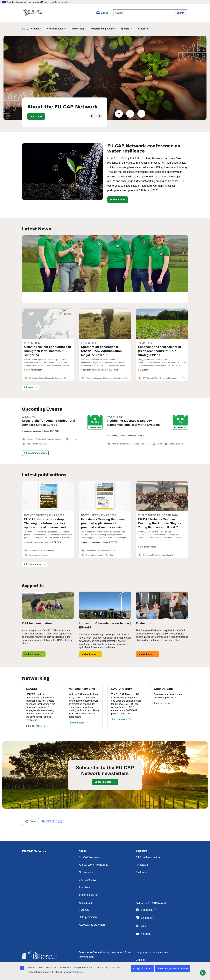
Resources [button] (142, 29)
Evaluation (142, 861)
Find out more (118, 200)
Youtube (145, 923)
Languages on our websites (152, 941)
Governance (86, 861)
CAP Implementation (148, 846)
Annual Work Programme (94, 854)
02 (130, 114)
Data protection (88, 906)
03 (141, 114)
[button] (36, 116)
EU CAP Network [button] (31, 29)
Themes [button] (125, 29)
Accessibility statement (92, 913)
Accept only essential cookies (173, 968)
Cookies (141, 949)
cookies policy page (73, 968)
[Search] (144, 13)
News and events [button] (56, 29)
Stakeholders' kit (89, 884)
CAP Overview (87, 869)
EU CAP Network (89, 846)
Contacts (84, 898)
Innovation (142, 854)
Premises (84, 876)
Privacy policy (144, 956)
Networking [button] (78, 29)
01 (119, 114)
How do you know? (60, 2)
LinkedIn (145, 907)
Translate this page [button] (53, 810)
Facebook (146, 899)
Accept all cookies (142, 968)
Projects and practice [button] (103, 29)
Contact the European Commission (99, 953)
